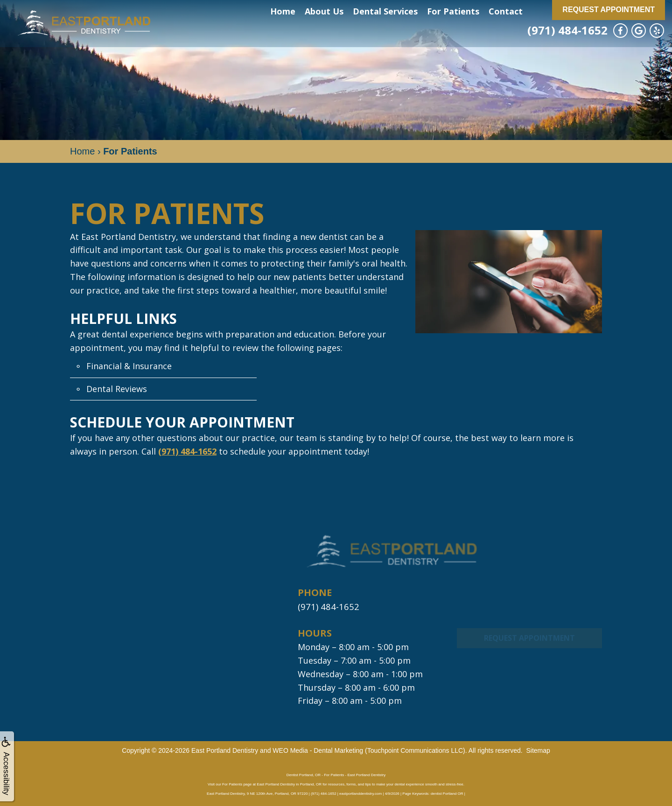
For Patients (453, 11)
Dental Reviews (117, 389)
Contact (506, 11)
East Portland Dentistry (225, 750)
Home (283, 11)
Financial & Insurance (129, 366)
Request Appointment (609, 10)
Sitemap (538, 750)
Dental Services (385, 11)
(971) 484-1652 (567, 30)
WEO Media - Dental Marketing (318, 750)
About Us (324, 11)
